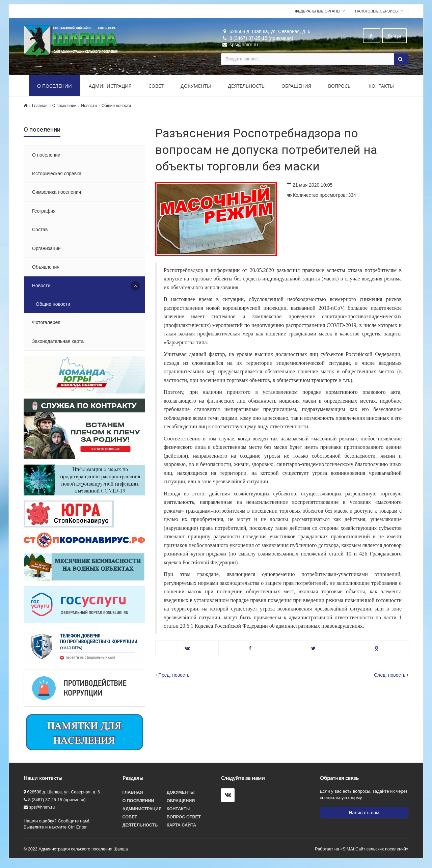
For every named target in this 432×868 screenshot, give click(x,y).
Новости (89, 108)
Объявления (46, 270)
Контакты (381, 89)
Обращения (296, 89)
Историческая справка (57, 176)
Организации (46, 251)
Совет (156, 89)
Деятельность (246, 89)
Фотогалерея (46, 325)
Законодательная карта (58, 344)
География (44, 214)
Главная (40, 108)
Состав (40, 232)
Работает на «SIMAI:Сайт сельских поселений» (362, 852)
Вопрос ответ (184, 820)
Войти (394, 38)
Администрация (110, 89)
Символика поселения (57, 195)
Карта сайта (181, 828)
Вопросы (340, 89)
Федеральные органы (318, 14)
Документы (196, 89)
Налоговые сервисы (377, 14)
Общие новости (116, 108)
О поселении (55, 89)
